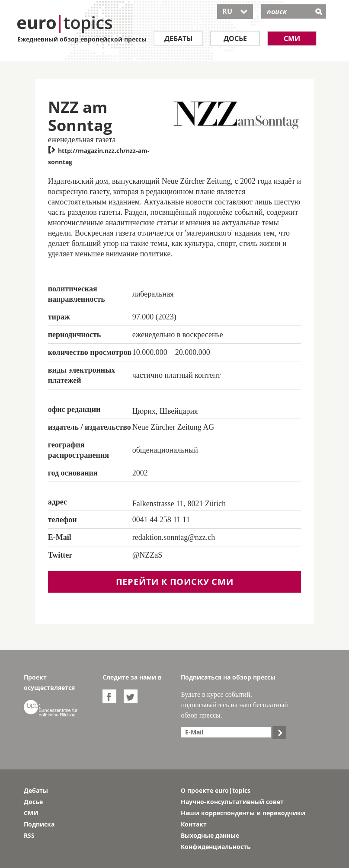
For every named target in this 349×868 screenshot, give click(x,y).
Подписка (39, 824)
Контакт (194, 824)
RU (235, 11)
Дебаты (179, 38)
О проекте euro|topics (216, 790)
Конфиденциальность (216, 847)
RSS (29, 835)
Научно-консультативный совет (232, 802)
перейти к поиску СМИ (175, 582)
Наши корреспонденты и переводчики (243, 813)
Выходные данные (210, 835)
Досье (235, 38)
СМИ (292, 38)
